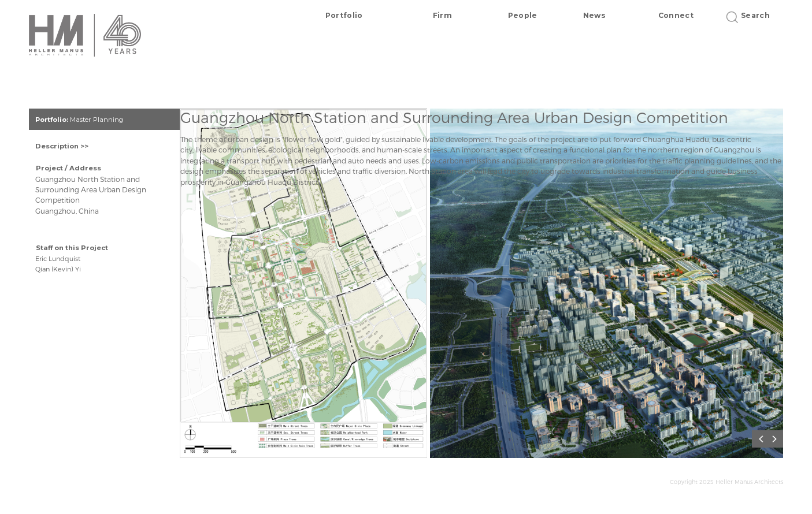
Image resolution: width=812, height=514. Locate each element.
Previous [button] (763, 439)
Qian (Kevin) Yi (58, 269)
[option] (305, 287)
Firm (442, 15)
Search (752, 15)
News (594, 15)
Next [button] (777, 439)
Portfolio (344, 15)
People (523, 15)
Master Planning (97, 120)
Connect (676, 15)
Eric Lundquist (58, 258)
